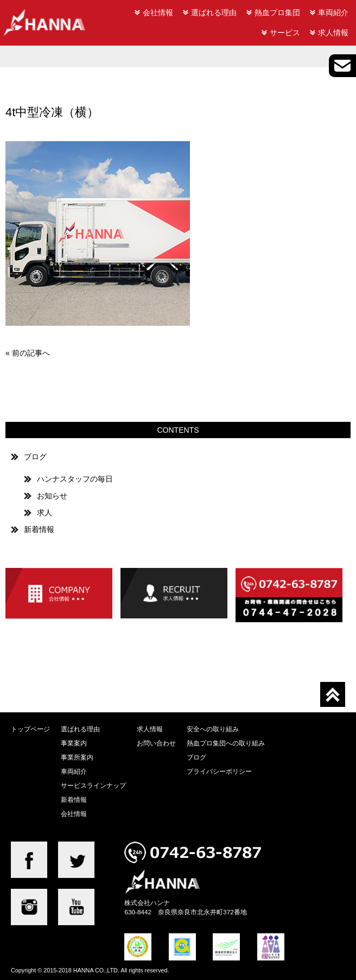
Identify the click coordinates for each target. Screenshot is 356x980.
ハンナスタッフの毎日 (75, 479)
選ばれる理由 (214, 12)
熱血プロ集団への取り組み (226, 743)
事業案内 (74, 743)
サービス (285, 33)
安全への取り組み (213, 729)
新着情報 (39, 529)
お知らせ (52, 496)
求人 (44, 513)
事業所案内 (77, 757)
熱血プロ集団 (277, 12)
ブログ (35, 457)
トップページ (30, 729)
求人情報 (333, 33)
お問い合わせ (156, 743)
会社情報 (158, 12)
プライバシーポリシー (219, 771)
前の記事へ (31, 353)
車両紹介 (333, 12)
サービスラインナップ (93, 785)
